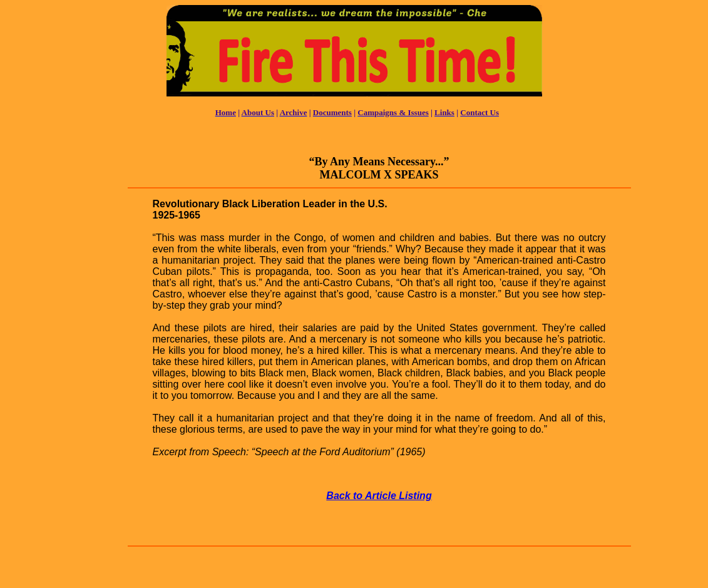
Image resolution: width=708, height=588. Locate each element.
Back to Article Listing (379, 496)
